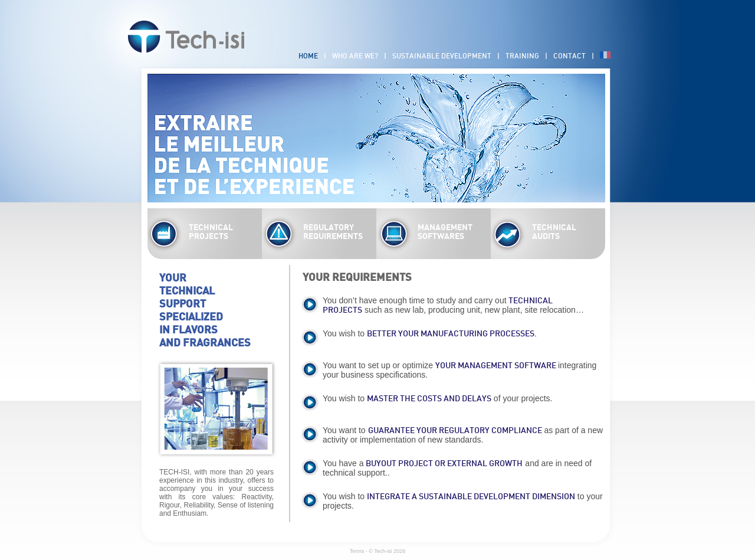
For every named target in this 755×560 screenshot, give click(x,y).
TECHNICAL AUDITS (554, 232)
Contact (569, 56)
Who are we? (355, 56)
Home (308, 56)
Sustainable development (442, 56)
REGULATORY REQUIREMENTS (333, 232)
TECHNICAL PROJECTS (211, 232)
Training (522, 56)
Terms (357, 551)
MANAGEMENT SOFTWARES (445, 232)
